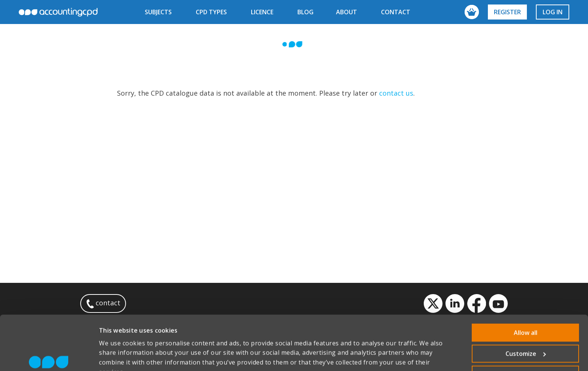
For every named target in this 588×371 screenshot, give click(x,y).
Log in (553, 12)
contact (396, 12)
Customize (526, 315)
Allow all (526, 294)
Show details (118, 356)
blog (305, 12)
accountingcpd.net (58, 12)
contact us (396, 93)
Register (507, 12)
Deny (525, 336)
